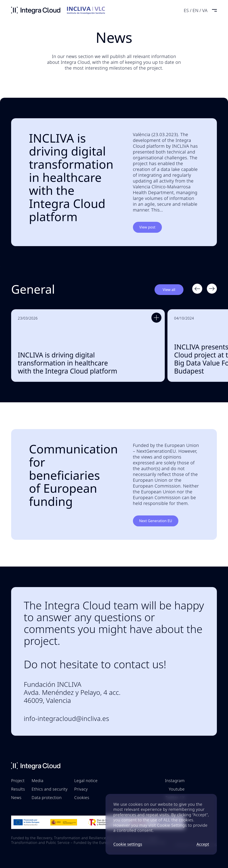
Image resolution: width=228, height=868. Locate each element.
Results (18, 789)
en (196, 10)
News (16, 797)
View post (147, 227)
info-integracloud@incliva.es (67, 719)
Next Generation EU (156, 521)
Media (38, 781)
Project (18, 781)
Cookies (82, 797)
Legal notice (86, 781)
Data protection (47, 797)
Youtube (177, 789)
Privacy (81, 789)
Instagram (175, 781)
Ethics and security (50, 789)
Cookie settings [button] (128, 844)
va (205, 10)
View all (169, 290)
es (186, 10)
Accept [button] (203, 844)
